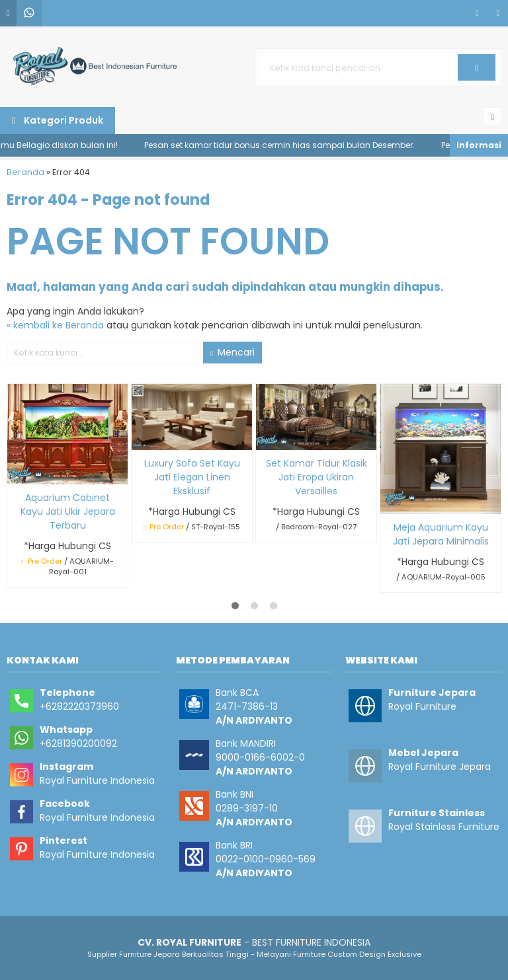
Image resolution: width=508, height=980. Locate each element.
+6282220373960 (79, 706)
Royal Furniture (422, 706)
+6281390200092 (78, 743)
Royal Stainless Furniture (444, 827)
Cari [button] (477, 72)
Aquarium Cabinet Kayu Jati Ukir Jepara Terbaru (68, 511)
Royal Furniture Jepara (440, 767)
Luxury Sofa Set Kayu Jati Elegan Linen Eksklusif (192, 477)
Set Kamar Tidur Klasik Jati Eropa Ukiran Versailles (317, 477)
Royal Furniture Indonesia (97, 780)
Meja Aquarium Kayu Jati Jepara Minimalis (441, 534)
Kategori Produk (58, 120)
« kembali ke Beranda (55, 325)
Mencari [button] (233, 352)
